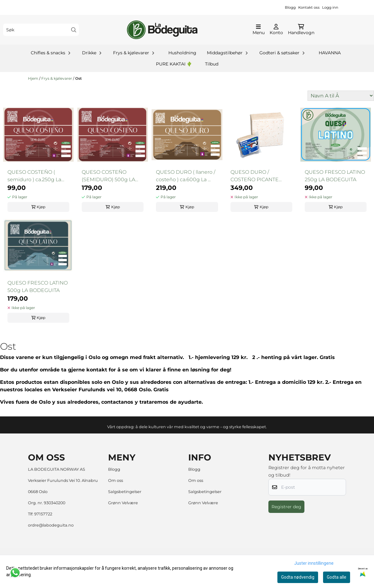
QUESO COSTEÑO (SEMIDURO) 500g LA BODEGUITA (108, 176)
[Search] (74, 30)
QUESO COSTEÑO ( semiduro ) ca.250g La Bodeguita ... (34, 176)
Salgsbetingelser (125, 492)
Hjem (34, 78)
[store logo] (162, 30)
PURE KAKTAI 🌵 (174, 64)
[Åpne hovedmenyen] (259, 30)
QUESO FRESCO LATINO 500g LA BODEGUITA (38, 287)
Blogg (290, 7)
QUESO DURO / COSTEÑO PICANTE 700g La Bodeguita (255, 176)
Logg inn (330, 7)
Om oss (116, 480)
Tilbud (212, 64)
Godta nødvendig (298, 577)
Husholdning (182, 53)
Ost (78, 78)
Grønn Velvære (123, 503)
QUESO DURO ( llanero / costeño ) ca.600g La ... (186, 176)
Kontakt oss (309, 7)
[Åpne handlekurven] (301, 30)
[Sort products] (341, 96)
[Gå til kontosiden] (276, 30)
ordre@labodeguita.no (51, 525)
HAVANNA (330, 53)
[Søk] (41, 30)
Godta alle (337, 577)
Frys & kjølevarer (57, 78)
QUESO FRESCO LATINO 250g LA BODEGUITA (335, 176)
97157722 (43, 514)
